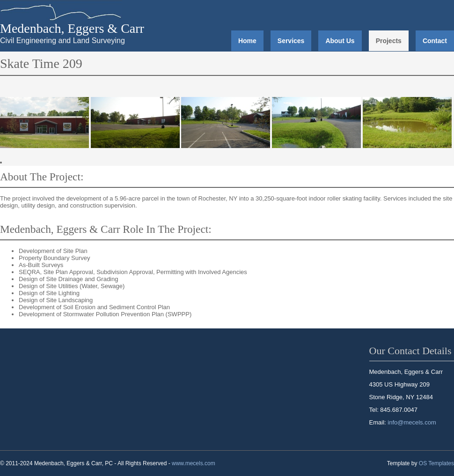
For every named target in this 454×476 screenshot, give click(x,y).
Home (247, 41)
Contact (435, 41)
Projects (389, 41)
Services (291, 41)
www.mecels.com (194, 463)
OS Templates (436, 463)
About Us (340, 41)
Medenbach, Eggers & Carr (72, 28)
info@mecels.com (412, 422)
